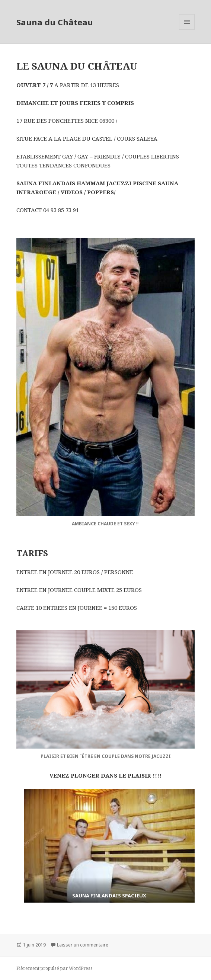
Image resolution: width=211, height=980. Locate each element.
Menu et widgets (187, 30)
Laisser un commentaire (83, 945)
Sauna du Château (55, 22)
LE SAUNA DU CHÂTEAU (77, 66)
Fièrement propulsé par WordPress (55, 968)
